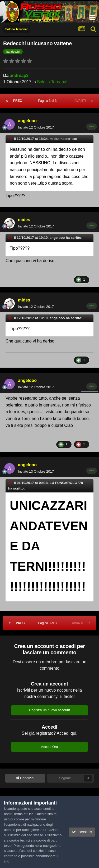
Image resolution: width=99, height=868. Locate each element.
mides (24, 220)
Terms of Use (23, 814)
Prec (18, 101)
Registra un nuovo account (49, 710)
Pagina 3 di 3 (48, 101)
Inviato (36, 127)
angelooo (27, 121)
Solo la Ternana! (52, 82)
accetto (82, 832)
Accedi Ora (49, 747)
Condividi (25, 778)
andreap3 (19, 76)
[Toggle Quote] (11, 139)
